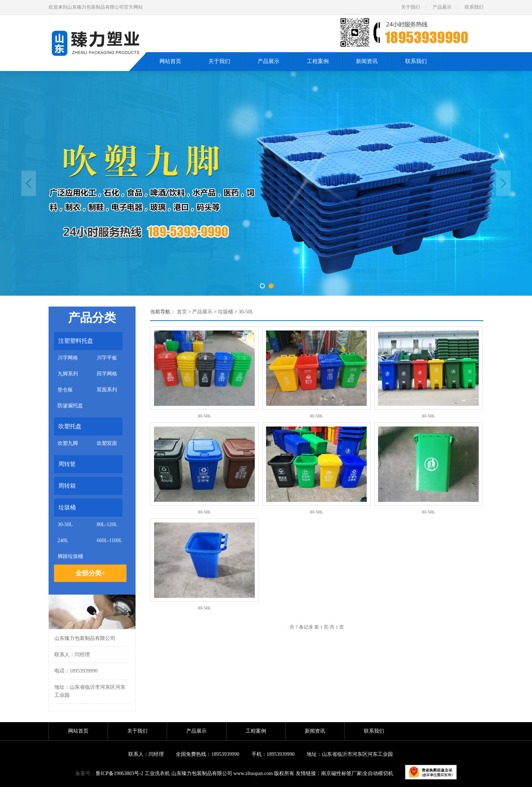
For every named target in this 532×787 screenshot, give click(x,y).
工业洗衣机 (157, 773)
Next (503, 183)
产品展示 (442, 7)
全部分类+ (90, 573)
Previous (29, 183)
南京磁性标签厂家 (341, 773)
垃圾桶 (225, 312)
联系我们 (474, 7)
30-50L (246, 312)
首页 (182, 312)
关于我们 (411, 7)
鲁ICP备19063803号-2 (119, 773)
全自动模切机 (378, 773)
